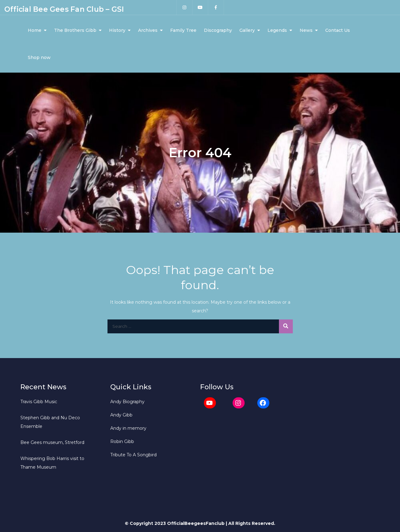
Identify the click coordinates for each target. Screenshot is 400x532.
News (306, 30)
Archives (148, 30)
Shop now (39, 57)
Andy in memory (128, 428)
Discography (218, 30)
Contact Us (338, 30)
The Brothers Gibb (75, 30)
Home (35, 30)
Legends (277, 30)
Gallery (247, 30)
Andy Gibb (121, 415)
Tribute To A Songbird (133, 455)
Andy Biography (127, 402)
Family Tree (183, 30)
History (117, 30)
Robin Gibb (122, 441)
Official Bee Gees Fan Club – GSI (64, 9)
